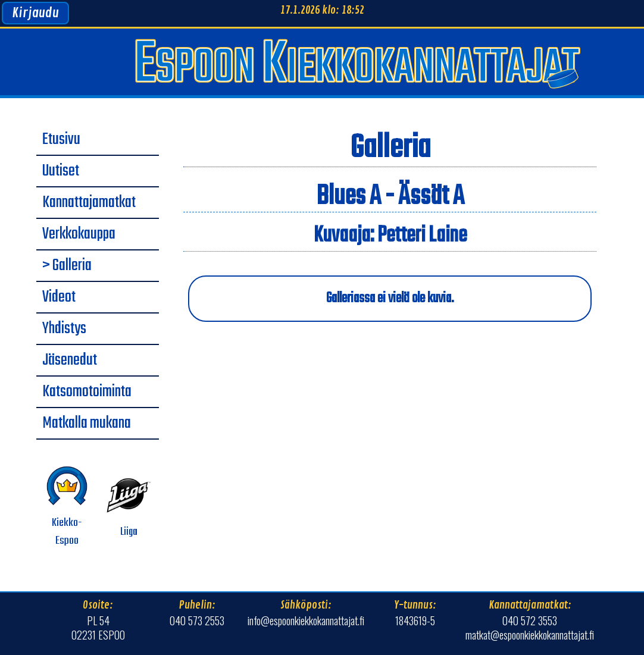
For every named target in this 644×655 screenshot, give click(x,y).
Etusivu (61, 140)
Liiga (129, 507)
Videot (59, 297)
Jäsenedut (70, 361)
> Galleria (67, 266)
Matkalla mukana (87, 424)
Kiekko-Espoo (67, 507)
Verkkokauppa (79, 234)
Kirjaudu (35, 13)
